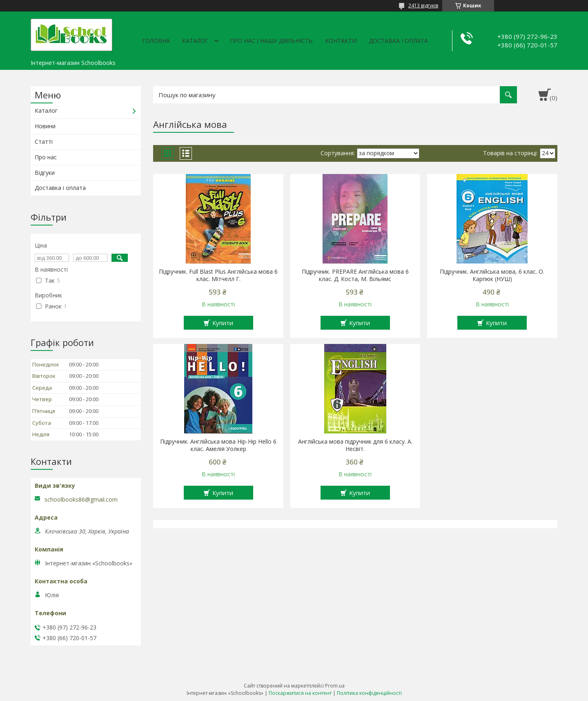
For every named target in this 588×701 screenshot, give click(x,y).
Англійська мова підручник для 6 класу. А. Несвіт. (355, 445)
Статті (44, 142)
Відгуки (45, 173)
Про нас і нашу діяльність (271, 41)
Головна (156, 41)
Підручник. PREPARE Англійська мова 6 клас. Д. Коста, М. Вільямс (355, 275)
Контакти (341, 41)
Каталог (195, 41)
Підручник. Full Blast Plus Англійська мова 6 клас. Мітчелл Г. (218, 275)
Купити (223, 323)
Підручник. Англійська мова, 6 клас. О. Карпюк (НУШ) (492, 275)
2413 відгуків (423, 6)
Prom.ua (335, 686)
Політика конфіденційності (369, 693)
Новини (45, 126)
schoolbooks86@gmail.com (81, 500)
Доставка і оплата (398, 41)
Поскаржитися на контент (300, 693)
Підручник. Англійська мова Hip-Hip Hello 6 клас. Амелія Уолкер (218, 445)
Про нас (46, 157)
